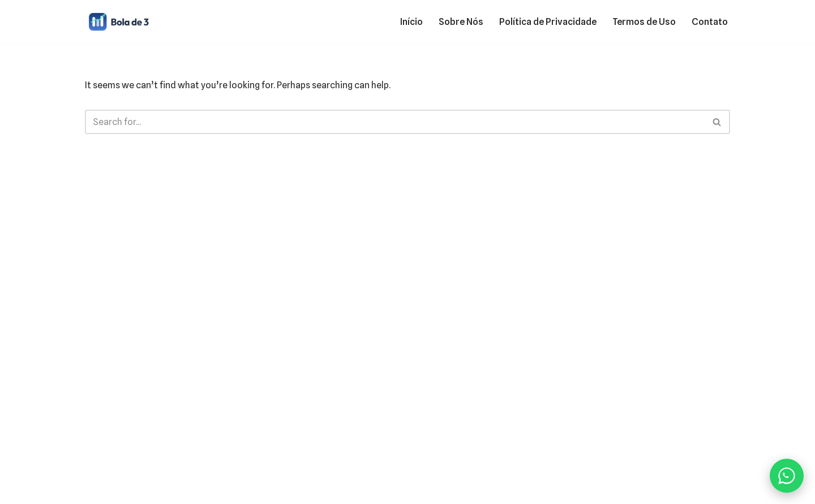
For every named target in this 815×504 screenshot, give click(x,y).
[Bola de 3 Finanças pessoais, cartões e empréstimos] (119, 22)
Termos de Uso (644, 22)
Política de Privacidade (548, 22)
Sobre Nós (461, 22)
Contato (710, 22)
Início (411, 22)
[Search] (395, 122)
